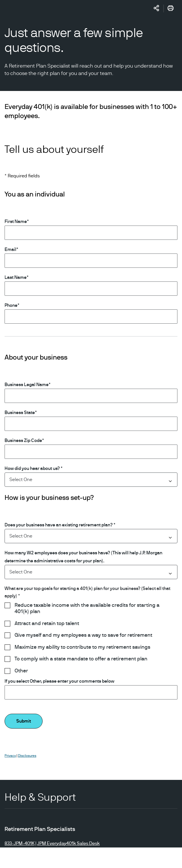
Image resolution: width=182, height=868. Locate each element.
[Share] (157, 8)
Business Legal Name (27, 385)
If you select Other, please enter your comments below (59, 681)
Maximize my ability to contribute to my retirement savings (82, 647)
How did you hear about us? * (34, 469)
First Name (16, 222)
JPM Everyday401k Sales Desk (68, 843)
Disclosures (27, 756)
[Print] (171, 9)
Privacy (10, 756)
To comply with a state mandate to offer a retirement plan (81, 659)
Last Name (16, 277)
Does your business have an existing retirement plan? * (60, 525)
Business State (20, 413)
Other (21, 671)
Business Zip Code (23, 441)
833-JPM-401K (20, 843)
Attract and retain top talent (47, 624)
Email (10, 250)
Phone (11, 305)
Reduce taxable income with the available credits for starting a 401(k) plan (87, 609)
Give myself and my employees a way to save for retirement (83, 635)
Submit (24, 721)
